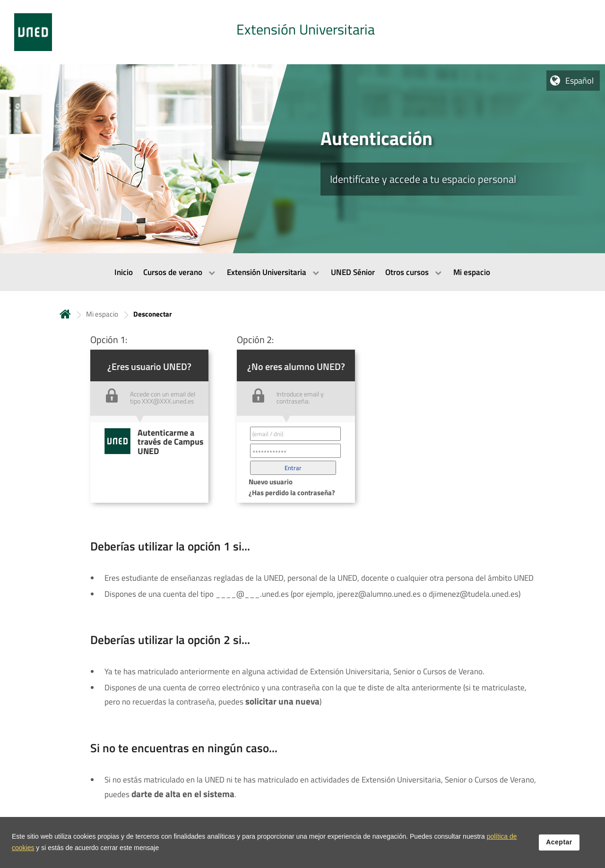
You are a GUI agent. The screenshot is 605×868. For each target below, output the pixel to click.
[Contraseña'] (295, 451)
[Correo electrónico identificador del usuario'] (295, 434)
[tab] (302, 32)
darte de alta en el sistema (183, 794)
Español (579, 81)
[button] (293, 468)
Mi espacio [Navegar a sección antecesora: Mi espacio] (102, 314)
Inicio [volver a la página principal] (65, 314)
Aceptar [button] (559, 847)
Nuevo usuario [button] (271, 482)
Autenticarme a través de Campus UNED (171, 442)
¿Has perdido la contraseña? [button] (292, 493)
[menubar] (302, 272)
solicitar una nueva (282, 701)
